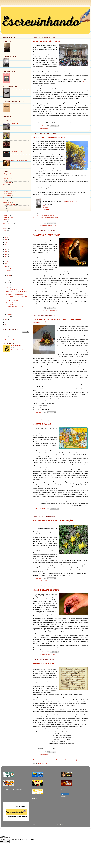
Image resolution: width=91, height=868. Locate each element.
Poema (5, 222)
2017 (6, 259)
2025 (6, 240)
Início (5, 209)
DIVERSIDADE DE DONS (18, 133)
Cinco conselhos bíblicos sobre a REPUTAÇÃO (53, 520)
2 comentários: (38, 412)
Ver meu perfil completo (17, 350)
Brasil (41, 226)
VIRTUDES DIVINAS (16, 151)
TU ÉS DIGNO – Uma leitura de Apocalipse (44, 216)
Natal (5, 213)
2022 (6, 247)
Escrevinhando (7, 198)
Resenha (5, 228)
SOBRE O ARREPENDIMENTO (19, 160)
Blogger (62, 825)
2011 (6, 325)
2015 (6, 264)
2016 (6, 261)
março (8, 312)
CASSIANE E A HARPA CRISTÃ (47, 235)
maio (8, 285)
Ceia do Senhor (44, 654)
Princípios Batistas (8, 224)
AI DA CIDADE (15, 124)
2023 (6, 245)
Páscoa (42, 415)
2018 (6, 256)
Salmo (5, 230)
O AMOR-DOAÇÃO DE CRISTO (46, 590)
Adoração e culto (44, 310)
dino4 (51, 825)
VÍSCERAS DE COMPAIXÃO (18, 142)
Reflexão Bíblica (52, 226)
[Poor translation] (7, 842)
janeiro (8, 317)
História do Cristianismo (9, 204)
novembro (9, 271)
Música (46, 128)
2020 (6, 252)
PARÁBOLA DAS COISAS (70, 201)
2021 (6, 249)
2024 (6, 242)
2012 (6, 322)
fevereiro (9, 314)
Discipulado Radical (8, 191)
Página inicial (61, 760)
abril (8, 287)
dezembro (9, 268)
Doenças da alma (7, 193)
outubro (9, 273)
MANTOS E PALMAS (42, 424)
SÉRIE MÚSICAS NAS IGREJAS (47, 41)
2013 (6, 320)
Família (5, 200)
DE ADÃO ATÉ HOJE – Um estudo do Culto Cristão (45, 217)
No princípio (6, 215)
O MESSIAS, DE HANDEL (44, 664)
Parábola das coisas (8, 217)
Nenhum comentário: (40, 126)
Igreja (5, 206)
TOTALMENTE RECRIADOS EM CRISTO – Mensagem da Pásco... (17, 297)
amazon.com (46, 209)
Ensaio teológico (7, 196)
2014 (6, 266)
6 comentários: (38, 223)
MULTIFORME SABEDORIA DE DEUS (49, 137)
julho (8, 280)
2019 (6, 254)
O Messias (84, 81)
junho (8, 283)
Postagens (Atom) (42, 763)
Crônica (42, 128)
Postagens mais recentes (42, 760)
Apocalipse (6, 176)
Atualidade (6, 178)
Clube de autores (47, 206)
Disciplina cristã (7, 189)
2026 (6, 237)
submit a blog (64, 796)
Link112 (63, 790)
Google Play (45, 208)
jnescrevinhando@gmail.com (12, 339)
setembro (9, 275)
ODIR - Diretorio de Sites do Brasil (12, 768)
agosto (8, 278)
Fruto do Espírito (7, 202)
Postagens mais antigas (80, 760)
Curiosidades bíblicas (8, 187)
